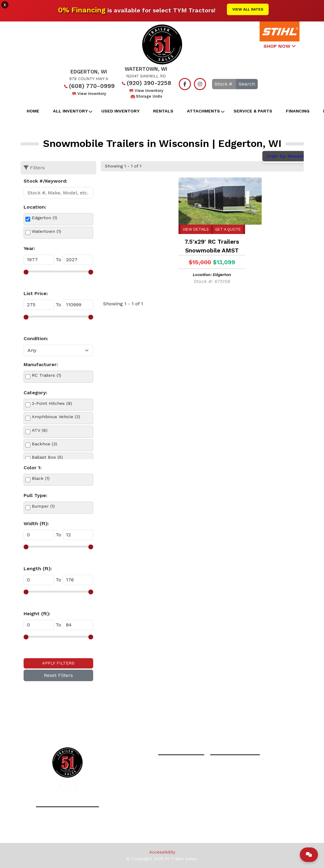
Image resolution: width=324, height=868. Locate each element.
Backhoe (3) (44, 444)
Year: (29, 248)
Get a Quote (228, 229)
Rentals (163, 111)
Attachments (203, 111)
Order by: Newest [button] (286, 156)
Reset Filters (58, 675)
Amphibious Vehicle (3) (56, 417)
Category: (35, 393)
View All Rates (248, 9)
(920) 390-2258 (146, 83)
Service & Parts (253, 111)
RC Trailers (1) (46, 375)
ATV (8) (40, 430)
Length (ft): (38, 569)
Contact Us (226, 721)
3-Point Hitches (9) (52, 403)
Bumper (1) (43, 506)
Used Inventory (120, 111)
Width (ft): (36, 523)
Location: (35, 207)
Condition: (36, 338)
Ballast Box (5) (47, 457)
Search (247, 84)
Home (33, 111)
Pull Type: (35, 495)
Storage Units (146, 96)
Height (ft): (37, 614)
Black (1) (41, 478)
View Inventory (89, 94)
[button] (60, 786)
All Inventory (70, 111)
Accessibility (162, 852)
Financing (298, 111)
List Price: (36, 293)
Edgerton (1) (44, 218)
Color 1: (33, 468)
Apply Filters (58, 663)
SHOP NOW (280, 46)
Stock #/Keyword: (45, 181)
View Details (196, 229)
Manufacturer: (41, 364)
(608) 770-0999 (89, 86)
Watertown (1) (46, 231)
